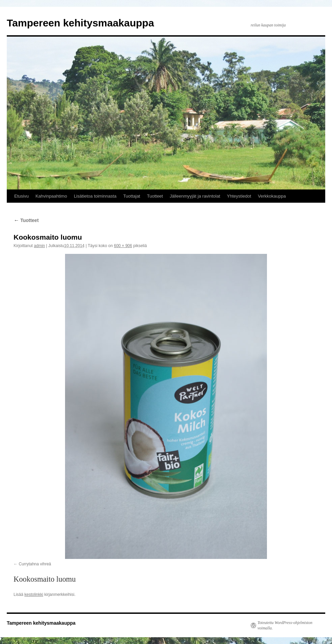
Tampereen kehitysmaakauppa (80, 23)
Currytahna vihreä (35, 564)
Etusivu (22, 196)
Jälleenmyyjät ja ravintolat (195, 196)
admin (39, 246)
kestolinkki (34, 595)
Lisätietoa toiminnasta (95, 196)
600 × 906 (123, 246)
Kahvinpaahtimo (51, 196)
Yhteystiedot (239, 196)
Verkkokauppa (272, 196)
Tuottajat (132, 196)
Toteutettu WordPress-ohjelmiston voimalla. (285, 625)
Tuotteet (155, 196)
